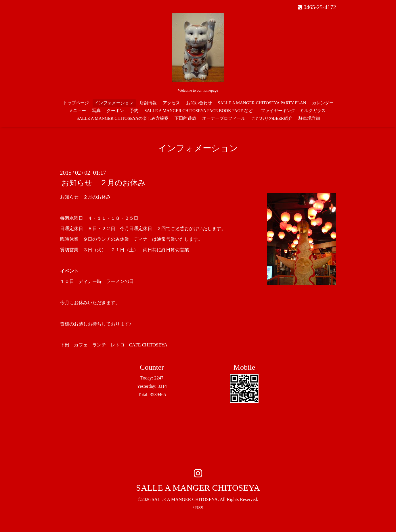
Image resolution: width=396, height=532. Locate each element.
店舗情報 (148, 103)
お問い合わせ (199, 103)
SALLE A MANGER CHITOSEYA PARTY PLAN (262, 103)
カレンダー (323, 103)
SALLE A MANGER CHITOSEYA (198, 488)
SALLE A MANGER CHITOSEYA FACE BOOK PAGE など (199, 111)
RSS (199, 508)
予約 (134, 111)
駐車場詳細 (309, 118)
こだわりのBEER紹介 (272, 118)
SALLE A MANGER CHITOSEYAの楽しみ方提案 (123, 118)
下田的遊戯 (185, 118)
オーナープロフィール (224, 118)
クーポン (115, 111)
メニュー (77, 111)
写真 (96, 111)
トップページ (76, 103)
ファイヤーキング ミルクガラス (295, 111)
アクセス (171, 103)
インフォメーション (114, 103)
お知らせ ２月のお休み (104, 183)
